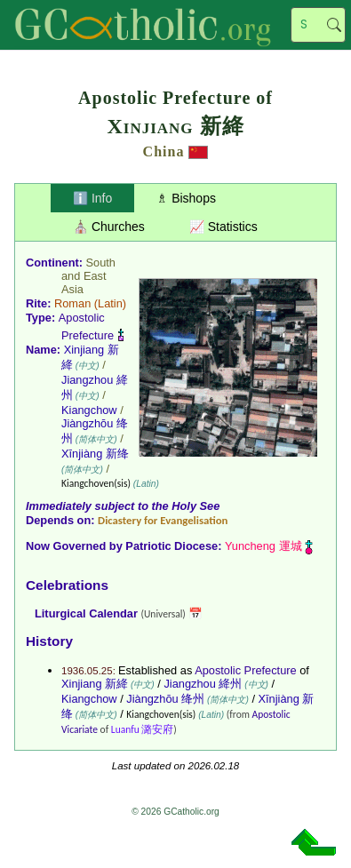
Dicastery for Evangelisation (163, 520)
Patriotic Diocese (172, 546)
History (49, 641)
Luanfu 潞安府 (143, 729)
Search (334, 25)
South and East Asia (88, 276)
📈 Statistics (223, 227)
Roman (72, 303)
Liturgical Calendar (86, 613)
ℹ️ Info (92, 198)
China (164, 151)
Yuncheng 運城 (263, 546)
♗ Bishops (186, 198)
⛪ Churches (109, 227)
